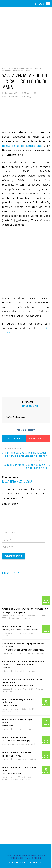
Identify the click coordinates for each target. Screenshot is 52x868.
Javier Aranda (7, 653)
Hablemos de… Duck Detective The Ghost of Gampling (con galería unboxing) (23, 663)
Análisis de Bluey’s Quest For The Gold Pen (25, 609)
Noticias (13, 68)
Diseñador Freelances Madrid (25, 858)
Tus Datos (32, 862)
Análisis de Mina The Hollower (17, 752)
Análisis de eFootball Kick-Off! (16, 626)
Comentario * (10, 504)
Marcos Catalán (11, 93)
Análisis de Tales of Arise (14, 737)
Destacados (41, 653)
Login (41, 4)
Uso (40, 862)
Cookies (23, 862)
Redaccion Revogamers (11, 633)
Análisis (27, 618)
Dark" (32, 709)
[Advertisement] (26, 35)
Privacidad (13, 862)
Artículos (32, 653)
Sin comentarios (11, 97)
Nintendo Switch (24, 68)
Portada (5, 68)
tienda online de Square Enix (22, 146)
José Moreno (33, 616)
